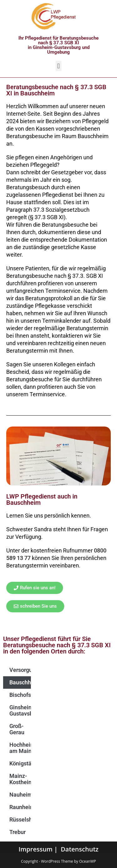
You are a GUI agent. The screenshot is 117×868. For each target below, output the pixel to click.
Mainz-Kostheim (20, 779)
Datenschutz (80, 849)
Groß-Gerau (17, 729)
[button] (58, 66)
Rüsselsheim (20, 820)
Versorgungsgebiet (20, 670)
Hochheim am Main (20, 748)
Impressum (35, 849)
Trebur (17, 832)
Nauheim (20, 795)
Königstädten (20, 763)
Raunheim (20, 807)
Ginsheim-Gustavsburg (20, 710)
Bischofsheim (20, 695)
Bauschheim (20, 682)
